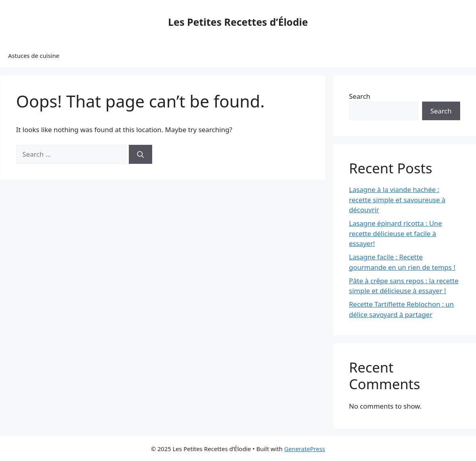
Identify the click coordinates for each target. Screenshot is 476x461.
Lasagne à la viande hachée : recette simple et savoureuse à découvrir (397, 200)
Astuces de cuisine (34, 56)
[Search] (141, 154)
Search (360, 96)
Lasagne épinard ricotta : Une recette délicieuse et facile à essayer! (396, 233)
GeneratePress (305, 449)
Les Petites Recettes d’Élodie (238, 22)
